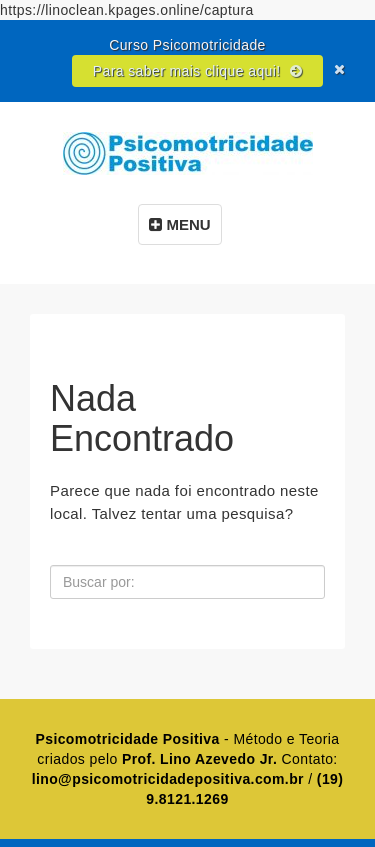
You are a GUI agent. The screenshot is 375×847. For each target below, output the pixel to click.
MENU (179, 224)
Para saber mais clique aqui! (198, 71)
